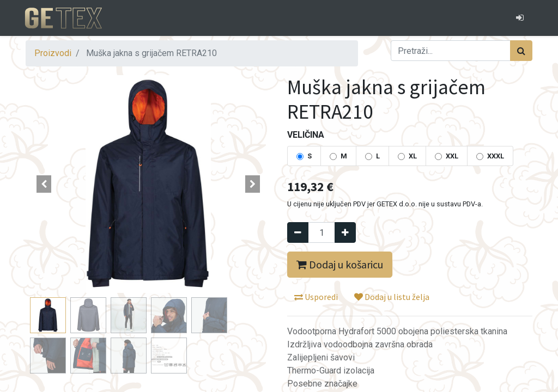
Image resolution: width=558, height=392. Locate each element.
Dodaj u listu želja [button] (392, 297)
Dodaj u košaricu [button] (340, 264)
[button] (44, 184)
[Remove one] (298, 232)
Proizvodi (53, 53)
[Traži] (521, 51)
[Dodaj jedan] (345, 232)
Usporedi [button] (316, 297)
